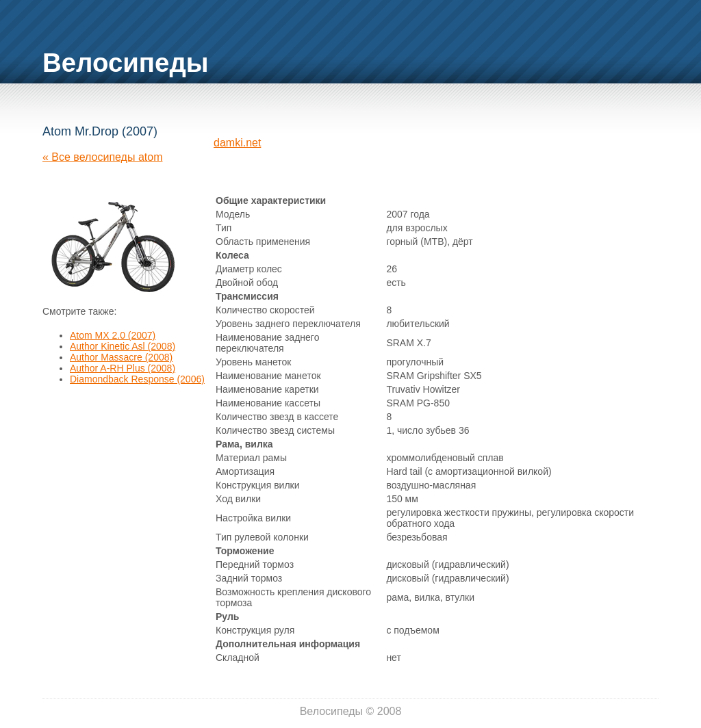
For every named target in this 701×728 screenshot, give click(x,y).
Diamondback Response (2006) (137, 379)
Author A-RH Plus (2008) (123, 368)
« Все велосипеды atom (102, 157)
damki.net (237, 143)
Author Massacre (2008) (121, 357)
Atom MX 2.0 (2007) (113, 335)
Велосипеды (126, 63)
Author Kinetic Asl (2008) (123, 346)
